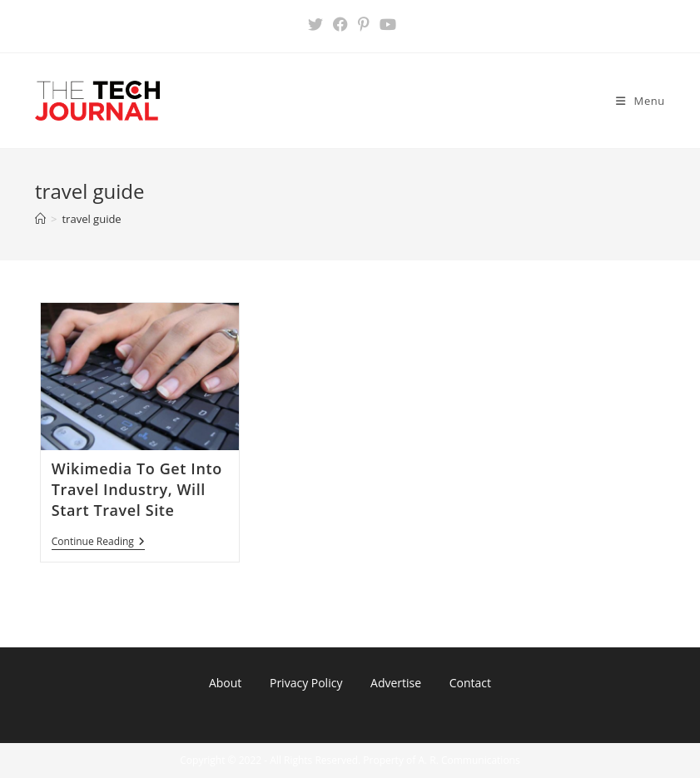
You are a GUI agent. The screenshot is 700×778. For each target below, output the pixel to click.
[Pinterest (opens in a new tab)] (364, 24)
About (225, 683)
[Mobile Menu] (640, 101)
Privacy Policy (306, 683)
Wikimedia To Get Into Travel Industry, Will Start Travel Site (137, 489)
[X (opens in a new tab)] (315, 24)
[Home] (40, 219)
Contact (470, 683)
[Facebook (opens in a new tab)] (340, 24)
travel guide (91, 219)
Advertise (396, 683)
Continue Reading (98, 543)
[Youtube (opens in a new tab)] (385, 24)
